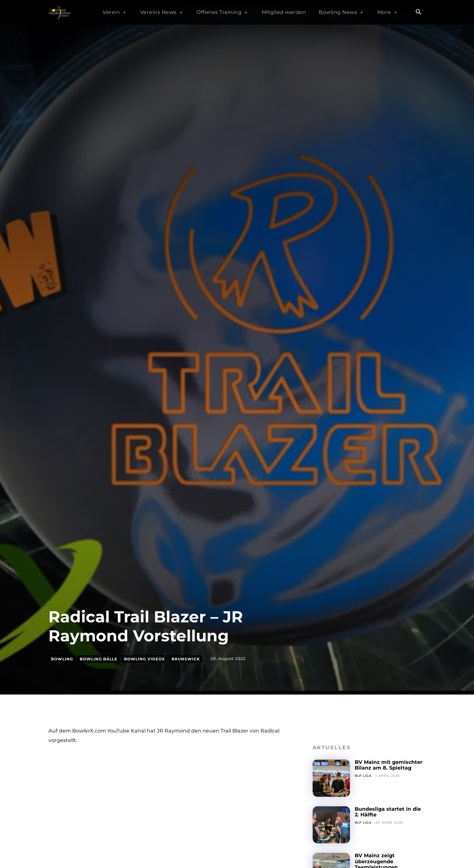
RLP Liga (363, 776)
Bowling (62, 659)
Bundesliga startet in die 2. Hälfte (388, 812)
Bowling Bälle (99, 659)
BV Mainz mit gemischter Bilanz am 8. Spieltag (389, 765)
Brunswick (186, 659)
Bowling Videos (144, 659)
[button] (418, 13)
